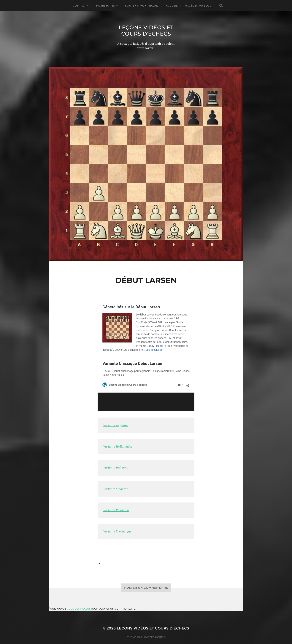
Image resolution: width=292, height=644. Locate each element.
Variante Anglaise (115, 416)
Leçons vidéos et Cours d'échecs (146, 31)
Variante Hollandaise (118, 437)
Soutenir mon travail (142, 6)
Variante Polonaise (116, 501)
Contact (79, 6)
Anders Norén (154, 628)
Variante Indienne (116, 458)
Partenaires (105, 6)
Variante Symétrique (117, 522)
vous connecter (78, 599)
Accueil (172, 6)
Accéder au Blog (198, 6)
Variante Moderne (116, 480)
